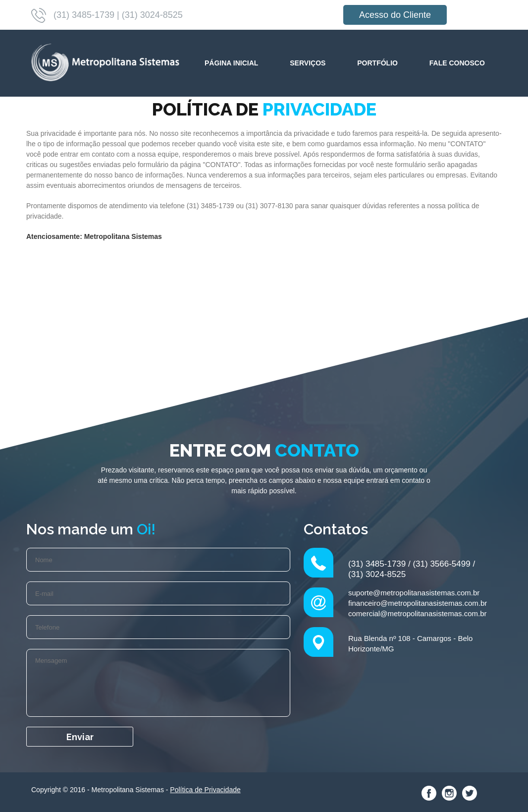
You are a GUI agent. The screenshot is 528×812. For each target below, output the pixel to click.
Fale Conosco (457, 63)
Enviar (80, 737)
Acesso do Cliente (395, 15)
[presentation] (216, 746)
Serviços (308, 63)
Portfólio (377, 63)
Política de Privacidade (205, 790)
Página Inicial (231, 63)
